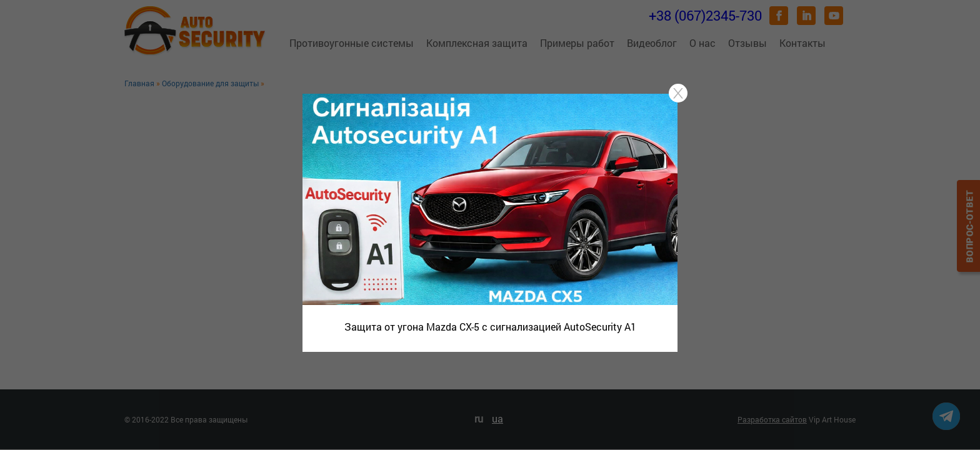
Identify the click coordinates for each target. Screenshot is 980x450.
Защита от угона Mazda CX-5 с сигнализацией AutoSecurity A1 (490, 327)
